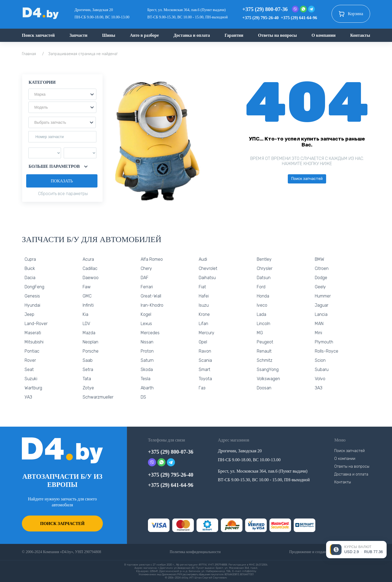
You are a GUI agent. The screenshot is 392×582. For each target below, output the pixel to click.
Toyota (205, 379)
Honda (263, 296)
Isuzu (204, 305)
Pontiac (32, 351)
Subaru (322, 369)
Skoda (147, 369)
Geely (320, 287)
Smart (205, 369)
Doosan (264, 388)
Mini (318, 333)
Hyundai (32, 305)
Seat (29, 369)
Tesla (146, 379)
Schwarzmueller (98, 397)
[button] (62, 94)
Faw (87, 287)
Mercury (207, 333)
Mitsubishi (34, 342)
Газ (202, 388)
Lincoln (263, 324)
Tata (87, 379)
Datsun (264, 278)
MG (260, 333)
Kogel (146, 314)
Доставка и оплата (192, 35)
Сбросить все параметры (63, 194)
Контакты (360, 35)
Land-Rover (36, 324)
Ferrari (147, 287)
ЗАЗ (319, 388)
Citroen (322, 268)
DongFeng (34, 287)
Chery (146, 268)
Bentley (264, 259)
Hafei (204, 296)
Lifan (203, 324)
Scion (320, 360)
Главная (29, 54)
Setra (88, 369)
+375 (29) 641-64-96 (299, 18)
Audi (203, 259)
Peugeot (265, 342)
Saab (88, 360)
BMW (320, 259)
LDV (86, 324)
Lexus (146, 324)
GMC (87, 296)
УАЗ (28, 397)
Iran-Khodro (152, 305)
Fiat (202, 287)
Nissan (147, 342)
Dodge (321, 278)
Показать (62, 181)
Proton (147, 351)
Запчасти (78, 35)
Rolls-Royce (327, 351)
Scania (205, 360)
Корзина (351, 14)
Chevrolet (208, 268)
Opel (203, 342)
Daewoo (91, 278)
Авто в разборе (144, 35)
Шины (109, 35)
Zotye (88, 388)
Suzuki (31, 379)
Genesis (32, 296)
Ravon (205, 351)
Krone (204, 314)
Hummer (323, 296)
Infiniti (88, 305)
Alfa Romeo (152, 259)
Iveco (262, 305)
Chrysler (265, 268)
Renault (264, 351)
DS (143, 397)
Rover (30, 360)
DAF (145, 278)
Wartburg (33, 388)
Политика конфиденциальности (195, 552)
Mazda (89, 333)
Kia (85, 314)
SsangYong (268, 369)
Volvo (320, 379)
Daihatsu (207, 278)
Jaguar (322, 305)
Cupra (30, 259)
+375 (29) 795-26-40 (261, 18)
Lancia (321, 314)
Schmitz (265, 360)
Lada (261, 314)
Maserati (33, 333)
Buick (30, 268)
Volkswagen (268, 379)
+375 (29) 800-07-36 (265, 9)
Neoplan (90, 342)
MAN (319, 324)
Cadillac (90, 268)
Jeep (29, 314)
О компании (324, 35)
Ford (261, 287)
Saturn (147, 360)
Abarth (147, 388)
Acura (88, 259)
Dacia (30, 278)
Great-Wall (151, 296)
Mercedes (150, 333)
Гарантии (234, 35)
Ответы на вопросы (278, 35)
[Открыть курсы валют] (356, 550)
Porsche (91, 351)
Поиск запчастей (38, 35)
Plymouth (324, 342)
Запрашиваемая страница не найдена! (83, 54)
